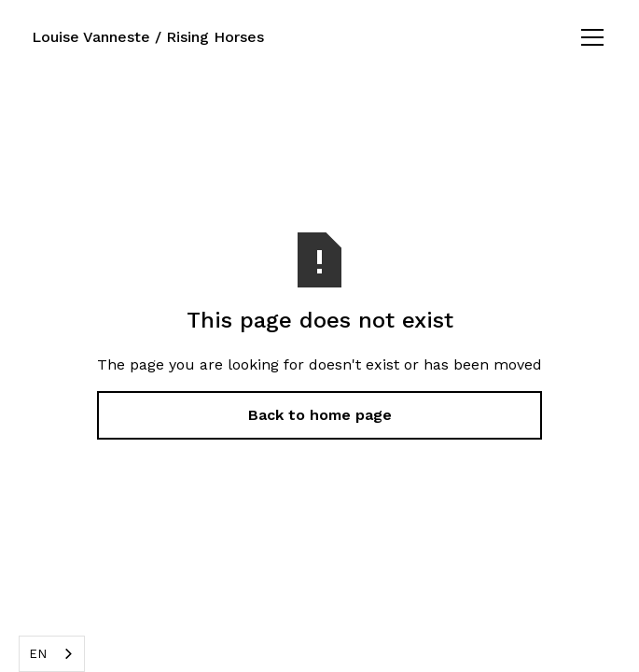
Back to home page (320, 415)
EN (38, 654)
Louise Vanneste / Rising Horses (148, 37)
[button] (589, 37)
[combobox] (52, 654)
